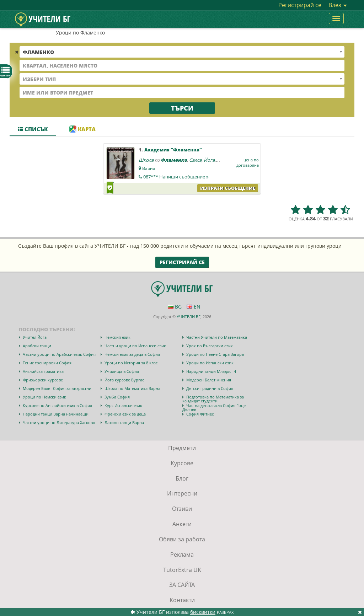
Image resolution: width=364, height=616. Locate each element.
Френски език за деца (125, 414)
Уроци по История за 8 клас (131, 363)
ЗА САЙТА (182, 585)
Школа (146, 160)
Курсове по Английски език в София (57, 405)
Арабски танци (37, 346)
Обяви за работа (182, 539)
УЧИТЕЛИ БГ (189, 317)
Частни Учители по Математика (217, 337)
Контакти (182, 600)
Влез (338, 5)
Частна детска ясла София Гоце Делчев (214, 407)
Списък (33, 129)
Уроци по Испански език (210, 363)
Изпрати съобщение (228, 188)
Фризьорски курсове (43, 380)
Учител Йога (35, 337)
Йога (209, 160)
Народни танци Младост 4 (211, 371)
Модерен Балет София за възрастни (57, 388)
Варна (149, 168)
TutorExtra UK (182, 570)
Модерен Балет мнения (209, 380)
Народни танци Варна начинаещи (56, 414)
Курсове (182, 463)
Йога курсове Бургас (124, 380)
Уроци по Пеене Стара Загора (215, 354)
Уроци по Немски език (44, 397)
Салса (195, 160)
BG (175, 307)
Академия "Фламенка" (173, 150)
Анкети (182, 524)
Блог (182, 478)
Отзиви (182, 509)
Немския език (117, 337)
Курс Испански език (123, 405)
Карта (82, 129)
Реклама (182, 555)
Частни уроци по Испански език (135, 346)
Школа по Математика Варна (132, 388)
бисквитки (203, 612)
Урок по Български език (210, 346)
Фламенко (174, 160)
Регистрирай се (300, 5)
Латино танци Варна (124, 422)
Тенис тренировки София (47, 363)
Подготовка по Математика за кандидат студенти (213, 399)
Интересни (182, 493)
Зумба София (117, 397)
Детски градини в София (210, 388)
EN (194, 307)
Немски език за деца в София (132, 354)
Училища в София (122, 371)
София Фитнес (200, 414)
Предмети (182, 448)
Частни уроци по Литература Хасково (59, 422)
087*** (176, 177)
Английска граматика (43, 371)
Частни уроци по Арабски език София (59, 354)
